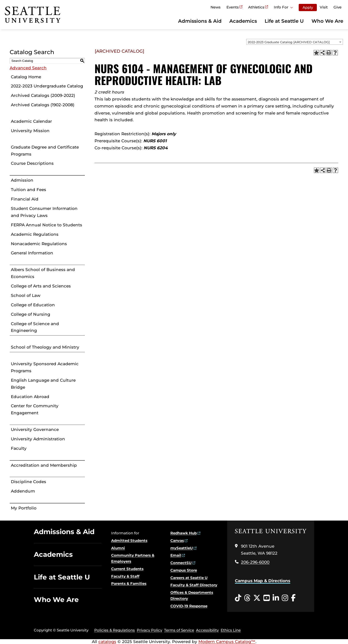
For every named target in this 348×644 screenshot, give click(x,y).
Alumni (118, 548)
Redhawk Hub (184, 533)
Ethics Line (231, 630)
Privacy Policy (149, 630)
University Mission (30, 131)
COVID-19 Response (189, 606)
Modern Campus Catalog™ (227, 642)
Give (337, 7)
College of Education (33, 305)
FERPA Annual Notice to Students (47, 225)
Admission (22, 180)
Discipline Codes (29, 482)
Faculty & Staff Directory (194, 585)
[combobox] (295, 42)
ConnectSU (181, 563)
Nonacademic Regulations (39, 244)
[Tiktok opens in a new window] (238, 598)
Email (176, 555)
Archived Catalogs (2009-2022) (43, 95)
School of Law (26, 295)
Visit (324, 7)
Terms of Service (179, 630)
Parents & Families (129, 583)
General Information (32, 253)
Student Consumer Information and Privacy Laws (44, 212)
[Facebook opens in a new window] (293, 598)
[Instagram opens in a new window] (285, 598)
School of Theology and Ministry (45, 347)
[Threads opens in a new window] (247, 598)
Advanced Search (28, 68)
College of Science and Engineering (35, 327)
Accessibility (207, 630)
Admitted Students (129, 540)
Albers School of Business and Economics (43, 273)
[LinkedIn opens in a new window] (276, 598)
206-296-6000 (255, 562)
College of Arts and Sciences (41, 286)
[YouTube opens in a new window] (267, 598)
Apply (308, 7)
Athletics (256, 7)
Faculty (19, 448)
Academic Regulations (35, 234)
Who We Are (327, 21)
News (216, 7)
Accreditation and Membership (44, 465)
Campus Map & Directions (263, 581)
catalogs (107, 642)
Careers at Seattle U (189, 578)
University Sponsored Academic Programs (45, 367)
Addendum (23, 491)
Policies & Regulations (115, 630)
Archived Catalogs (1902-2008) (43, 105)
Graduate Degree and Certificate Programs (45, 151)
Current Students (127, 569)
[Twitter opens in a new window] (257, 598)
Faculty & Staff (125, 576)
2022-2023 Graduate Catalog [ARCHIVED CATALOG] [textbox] (289, 42)
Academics (243, 21)
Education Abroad (30, 397)
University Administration (38, 439)
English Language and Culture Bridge (43, 384)
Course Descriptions (32, 163)
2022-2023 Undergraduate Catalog (47, 86)
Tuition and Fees (29, 190)
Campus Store (184, 570)
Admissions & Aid (200, 21)
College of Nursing (31, 314)
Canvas (177, 540)
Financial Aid (25, 199)
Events (233, 7)
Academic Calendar (31, 121)
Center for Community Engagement (35, 409)
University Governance (35, 429)
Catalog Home (26, 77)
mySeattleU (182, 548)
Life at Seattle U (284, 21)
